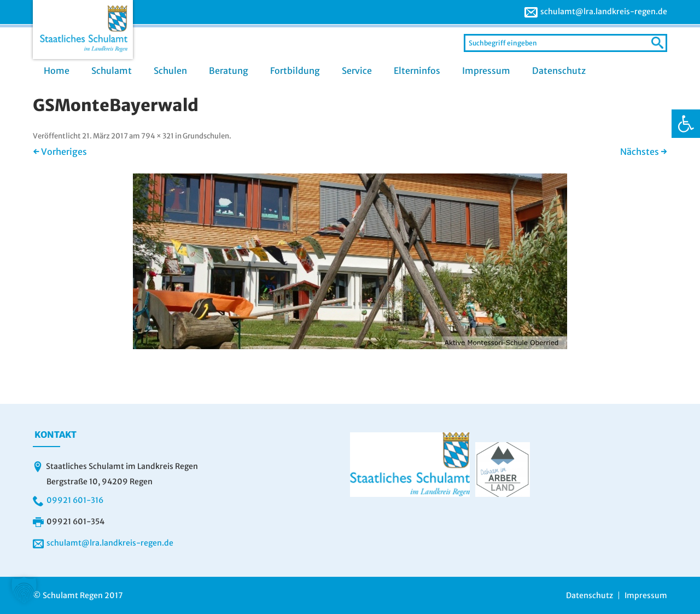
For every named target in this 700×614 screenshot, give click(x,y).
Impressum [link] (486, 71)
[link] (686, 124)
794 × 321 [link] (157, 136)
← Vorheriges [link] (60, 152)
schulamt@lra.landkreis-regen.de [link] (604, 11)
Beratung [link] (229, 71)
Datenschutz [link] (559, 71)
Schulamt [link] (112, 71)
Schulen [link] (170, 71)
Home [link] (57, 71)
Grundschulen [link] (206, 136)
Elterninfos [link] (417, 71)
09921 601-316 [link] (75, 500)
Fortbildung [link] (295, 71)
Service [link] (357, 71)
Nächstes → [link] (644, 152)
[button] (24, 590)
